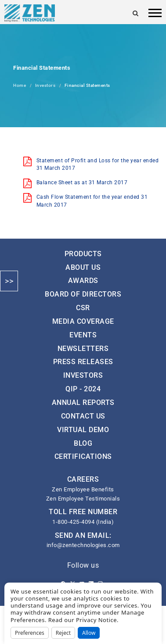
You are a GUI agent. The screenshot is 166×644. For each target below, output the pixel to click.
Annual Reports (83, 402)
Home (20, 85)
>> (9, 281)
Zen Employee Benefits (83, 489)
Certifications (83, 456)
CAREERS (83, 479)
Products (83, 254)
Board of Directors (83, 294)
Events (83, 335)
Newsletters (83, 349)
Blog (83, 443)
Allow (89, 633)
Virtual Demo (83, 430)
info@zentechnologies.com (83, 545)
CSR (83, 308)
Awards (83, 281)
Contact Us (83, 416)
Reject (63, 633)
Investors (45, 85)
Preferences (30, 633)
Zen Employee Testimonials (83, 499)
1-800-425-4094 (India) (83, 522)
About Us (83, 267)
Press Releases (83, 362)
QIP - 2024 (83, 389)
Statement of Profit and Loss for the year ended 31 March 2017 (98, 164)
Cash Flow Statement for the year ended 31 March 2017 (92, 201)
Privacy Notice (96, 620)
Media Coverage (83, 321)
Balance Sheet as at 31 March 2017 (82, 182)
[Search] (136, 13)
